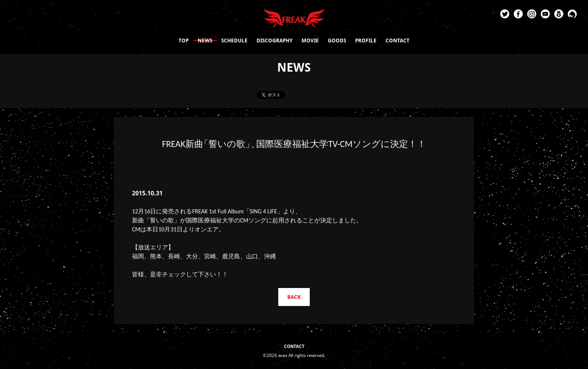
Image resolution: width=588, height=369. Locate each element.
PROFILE (366, 40)
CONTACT (397, 40)
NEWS (205, 40)
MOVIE (310, 40)
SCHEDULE (234, 40)
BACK (294, 297)
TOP (184, 40)
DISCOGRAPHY (274, 40)
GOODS (337, 40)
